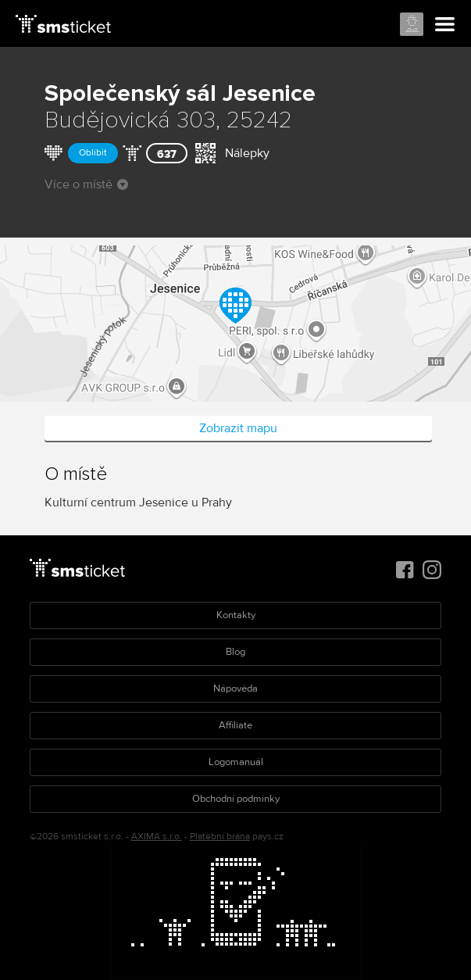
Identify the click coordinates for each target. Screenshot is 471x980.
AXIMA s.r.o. (157, 837)
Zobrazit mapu (238, 428)
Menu (445, 25)
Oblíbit (93, 153)
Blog (235, 652)
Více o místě (86, 184)
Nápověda (235, 689)
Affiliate (235, 725)
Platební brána (220, 837)
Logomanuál (236, 762)
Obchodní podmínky (236, 799)
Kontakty (236, 615)
